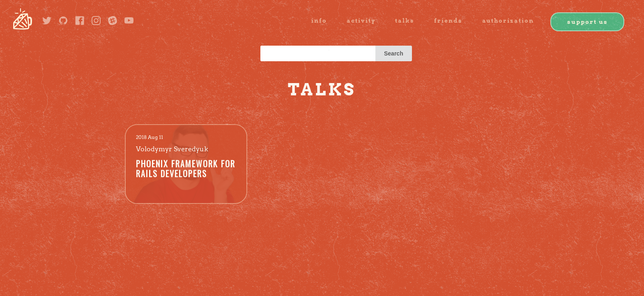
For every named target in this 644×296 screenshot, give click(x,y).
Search (394, 53)
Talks (405, 21)
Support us (588, 22)
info (319, 21)
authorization (508, 21)
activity (361, 21)
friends (448, 21)
